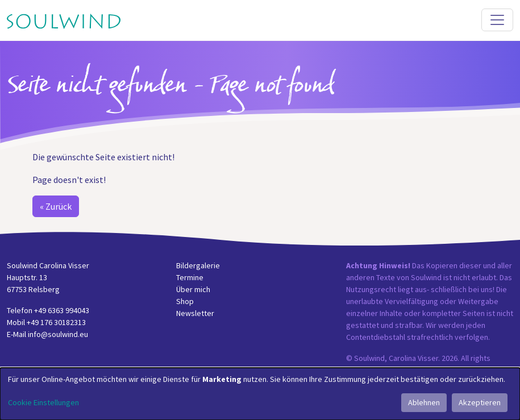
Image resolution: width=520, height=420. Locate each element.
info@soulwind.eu (58, 334)
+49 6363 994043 (62, 310)
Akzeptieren (480, 402)
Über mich (193, 289)
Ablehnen (424, 402)
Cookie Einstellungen (43, 402)
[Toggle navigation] (497, 20)
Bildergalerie (198, 265)
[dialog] (260, 394)
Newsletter (195, 313)
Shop (185, 301)
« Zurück (56, 206)
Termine (190, 277)
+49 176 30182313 (56, 322)
